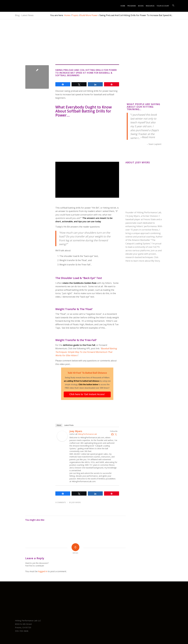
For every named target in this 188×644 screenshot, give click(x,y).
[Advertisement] (75, 45)
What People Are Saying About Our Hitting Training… (143, 107)
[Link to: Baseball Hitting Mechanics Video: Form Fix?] (90, 529)
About (59, 425)
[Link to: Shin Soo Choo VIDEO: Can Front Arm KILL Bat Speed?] (54, 529)
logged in (43, 571)
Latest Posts (69, 425)
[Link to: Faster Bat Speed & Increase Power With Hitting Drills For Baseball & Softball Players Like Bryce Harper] (113, 529)
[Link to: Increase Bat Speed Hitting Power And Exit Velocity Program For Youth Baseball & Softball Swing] (78, 529)
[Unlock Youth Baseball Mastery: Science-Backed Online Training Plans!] (23, 6)
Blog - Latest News (24, 15)
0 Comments (61, 502)
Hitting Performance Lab (87, 434)
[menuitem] (123, 6)
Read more (148, 137)
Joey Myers (76, 431)
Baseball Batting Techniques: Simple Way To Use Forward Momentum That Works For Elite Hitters (86, 352)
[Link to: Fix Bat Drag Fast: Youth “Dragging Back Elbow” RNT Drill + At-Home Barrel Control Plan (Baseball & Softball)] (43, 529)
